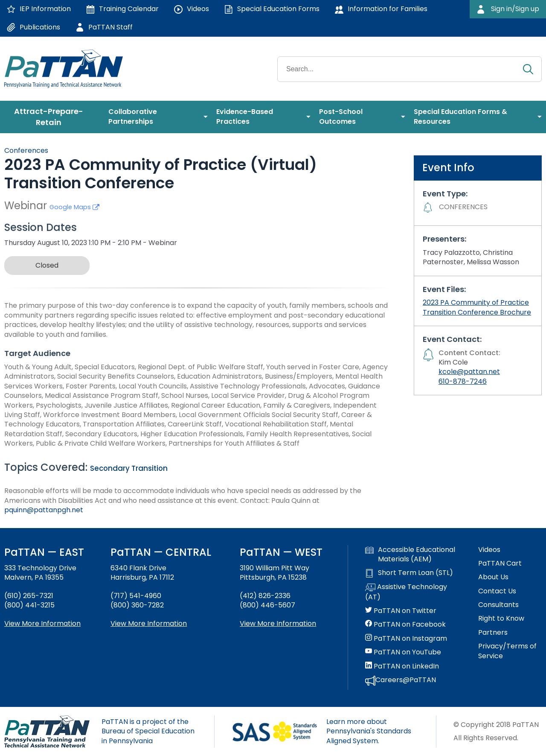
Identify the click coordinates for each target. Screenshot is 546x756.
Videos (489, 550)
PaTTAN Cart (500, 563)
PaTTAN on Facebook (405, 625)
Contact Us (497, 591)
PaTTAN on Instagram (406, 639)
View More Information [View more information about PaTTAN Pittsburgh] (278, 623)
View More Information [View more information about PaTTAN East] (42, 623)
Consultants (498, 605)
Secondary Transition (129, 468)
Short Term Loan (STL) (409, 573)
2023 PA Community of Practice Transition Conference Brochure (477, 307)
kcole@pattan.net (469, 372)
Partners (493, 633)
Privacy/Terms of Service (507, 651)
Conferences (26, 150)
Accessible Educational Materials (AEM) (410, 555)
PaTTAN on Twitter (401, 611)
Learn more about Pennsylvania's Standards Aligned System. (369, 731)
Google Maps (74, 207)
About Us (493, 577)
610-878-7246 (463, 381)
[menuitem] (52, 117)
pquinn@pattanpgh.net (44, 510)
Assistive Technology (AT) (406, 592)
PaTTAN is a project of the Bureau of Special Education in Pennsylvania (148, 731)
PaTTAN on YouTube (403, 652)
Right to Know (501, 619)
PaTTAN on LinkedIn (402, 666)
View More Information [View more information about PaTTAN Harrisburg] (149, 623)
